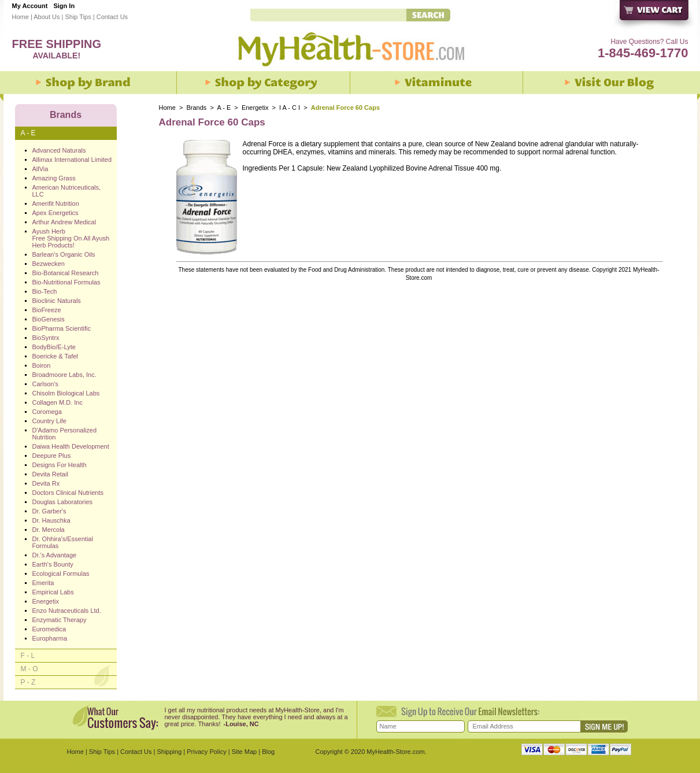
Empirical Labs (53, 592)
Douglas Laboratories (63, 502)
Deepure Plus (52, 456)
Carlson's (46, 384)
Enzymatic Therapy (60, 620)
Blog (268, 752)
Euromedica (49, 629)
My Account (30, 6)
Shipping (169, 752)
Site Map (244, 752)
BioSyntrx (46, 338)
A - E (224, 108)
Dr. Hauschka (51, 520)
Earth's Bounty (53, 564)
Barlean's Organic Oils (64, 254)
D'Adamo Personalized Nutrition (65, 434)
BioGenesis (49, 319)
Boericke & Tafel (55, 356)
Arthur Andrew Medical (64, 222)
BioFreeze (47, 310)
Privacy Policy (206, 752)
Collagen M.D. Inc (58, 402)
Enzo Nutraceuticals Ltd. (67, 611)
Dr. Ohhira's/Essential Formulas (63, 542)
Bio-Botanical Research (66, 273)
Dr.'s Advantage (55, 555)
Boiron (42, 365)
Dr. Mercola (49, 530)
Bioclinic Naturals (57, 301)
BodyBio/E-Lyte (54, 347)
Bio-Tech (45, 291)
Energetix (255, 108)
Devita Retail (50, 474)
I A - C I (290, 108)
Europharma (50, 638)
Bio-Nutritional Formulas (66, 282)
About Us (47, 17)
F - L (28, 656)
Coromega (47, 412)
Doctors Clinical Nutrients (68, 493)
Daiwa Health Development (71, 446)
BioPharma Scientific (62, 328)
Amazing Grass (54, 178)
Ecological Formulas (61, 574)
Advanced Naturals (59, 150)
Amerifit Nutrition (56, 204)
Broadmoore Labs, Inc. (64, 375)
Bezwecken (49, 264)
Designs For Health (60, 465)
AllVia (40, 169)
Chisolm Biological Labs (66, 393)
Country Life (49, 421)
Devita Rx (46, 483)
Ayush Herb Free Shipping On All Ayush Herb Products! (71, 238)
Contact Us (112, 17)
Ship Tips (78, 17)
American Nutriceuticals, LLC (67, 191)
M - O (29, 669)
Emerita (43, 583)
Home (21, 17)
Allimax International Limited (72, 160)
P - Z (28, 682)
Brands (197, 108)
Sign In (64, 6)
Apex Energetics (55, 213)
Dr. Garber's (49, 511)
